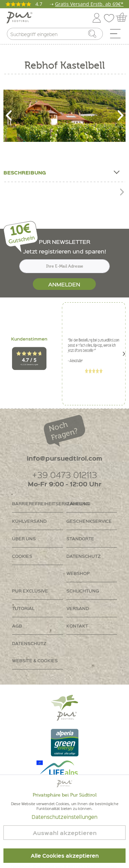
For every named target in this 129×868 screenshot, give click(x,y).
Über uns (24, 538)
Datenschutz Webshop (84, 565)
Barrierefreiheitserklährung (37, 503)
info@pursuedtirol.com (64, 458)
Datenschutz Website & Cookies (35, 652)
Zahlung (78, 503)
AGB (17, 626)
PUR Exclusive (30, 591)
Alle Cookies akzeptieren (65, 856)
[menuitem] (118, 35)
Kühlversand (29, 521)
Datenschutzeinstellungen (64, 817)
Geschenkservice (89, 521)
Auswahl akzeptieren (65, 833)
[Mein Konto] (97, 17)
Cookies (22, 556)
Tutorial (23, 608)
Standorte (80, 538)
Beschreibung (61, 171)
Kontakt (77, 626)
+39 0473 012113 (64, 475)
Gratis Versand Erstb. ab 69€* (89, 4)
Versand (78, 608)
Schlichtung (83, 591)
